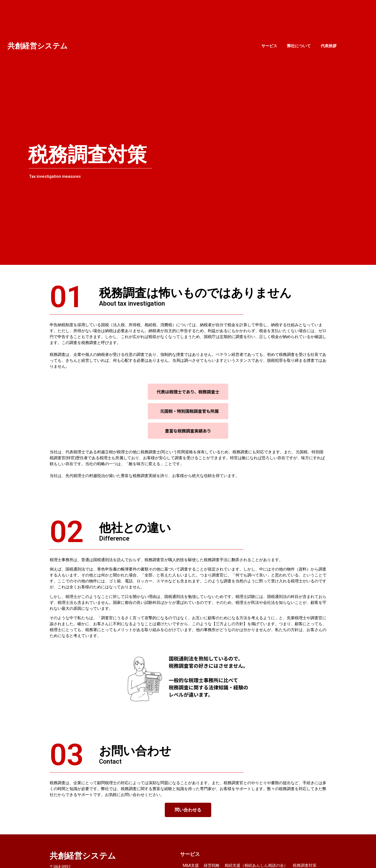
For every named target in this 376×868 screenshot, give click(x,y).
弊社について (299, 46)
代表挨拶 (329, 46)
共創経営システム (38, 46)
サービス (269, 46)
